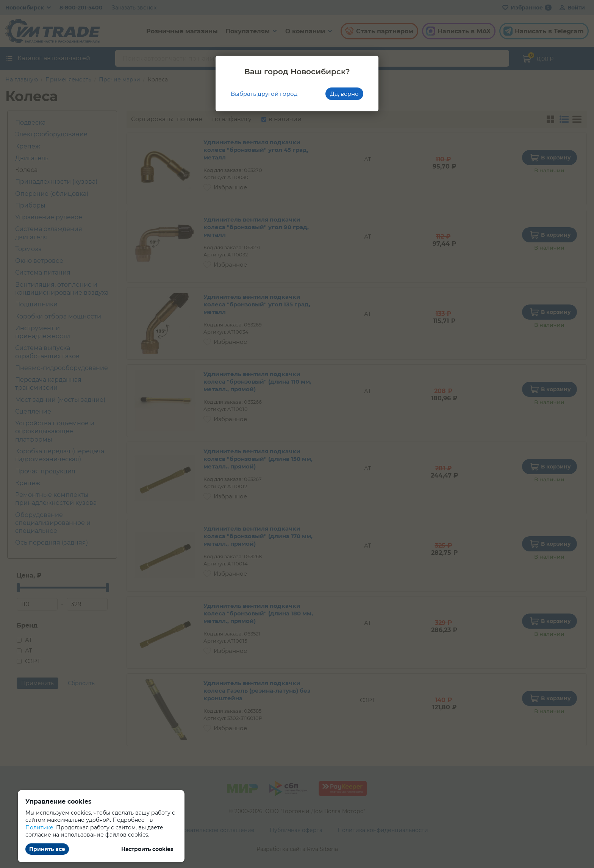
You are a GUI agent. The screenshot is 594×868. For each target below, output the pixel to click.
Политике (39, 827)
